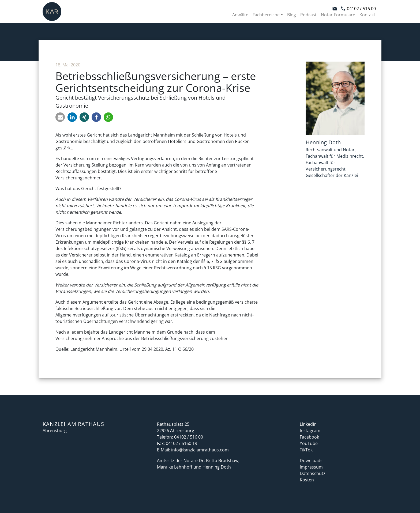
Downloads (311, 461)
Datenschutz (313, 473)
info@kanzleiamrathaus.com (200, 450)
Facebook (309, 437)
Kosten (307, 480)
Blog (292, 15)
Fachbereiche (266, 15)
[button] (60, 117)
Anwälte (240, 15)
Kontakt (367, 15)
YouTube (309, 443)
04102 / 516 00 (358, 9)
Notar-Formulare (338, 15)
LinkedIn (308, 424)
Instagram (310, 431)
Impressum (311, 467)
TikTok (306, 450)
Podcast (308, 15)
